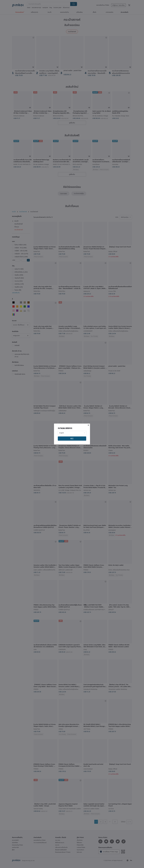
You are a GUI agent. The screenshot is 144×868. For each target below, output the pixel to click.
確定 (72, 438)
